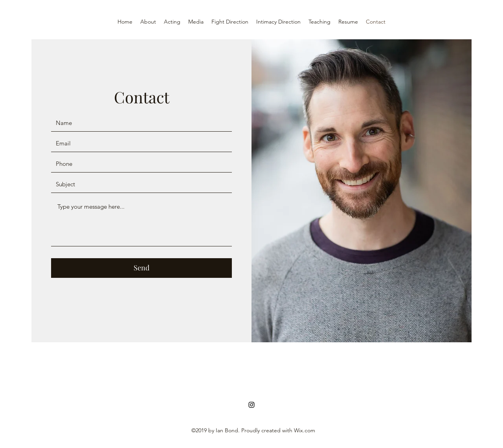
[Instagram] (251, 405)
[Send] (141, 268)
